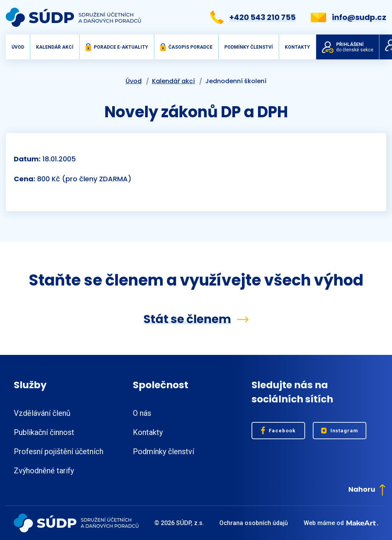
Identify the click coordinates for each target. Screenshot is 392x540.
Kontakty (297, 47)
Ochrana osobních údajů (254, 523)
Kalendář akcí (55, 47)
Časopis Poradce (186, 47)
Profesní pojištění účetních (59, 451)
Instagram (340, 430)
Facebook (278, 430)
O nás (142, 413)
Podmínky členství (249, 47)
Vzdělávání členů (42, 413)
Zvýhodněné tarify (44, 471)
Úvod (18, 47)
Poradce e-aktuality (117, 47)
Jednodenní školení (236, 81)
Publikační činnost (44, 432)
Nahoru (367, 489)
